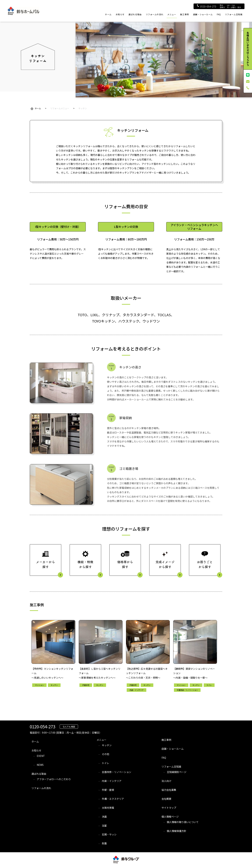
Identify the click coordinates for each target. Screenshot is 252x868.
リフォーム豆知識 (234, 14)
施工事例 (184, 14)
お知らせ (120, 14)
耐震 (104, 843)
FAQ (219, 14)
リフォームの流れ (155, 14)
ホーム (108, 14)
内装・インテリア (112, 781)
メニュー (172, 14)
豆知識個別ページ (177, 772)
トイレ (106, 763)
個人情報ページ (170, 817)
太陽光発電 (108, 808)
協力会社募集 (169, 790)
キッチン (107, 745)
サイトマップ (169, 808)
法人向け (166, 781)
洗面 (104, 817)
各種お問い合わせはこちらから (248, 49)
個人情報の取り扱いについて (183, 822)
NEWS (40, 765)
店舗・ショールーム (203, 14)
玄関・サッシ (109, 834)
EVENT (41, 756)
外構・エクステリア (113, 799)
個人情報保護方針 (177, 831)
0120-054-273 (207, 6)
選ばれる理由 (135, 14)
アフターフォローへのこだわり (54, 779)
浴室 (104, 825)
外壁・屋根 (108, 790)
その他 (106, 754)
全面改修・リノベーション (117, 772)
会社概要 (166, 799)
